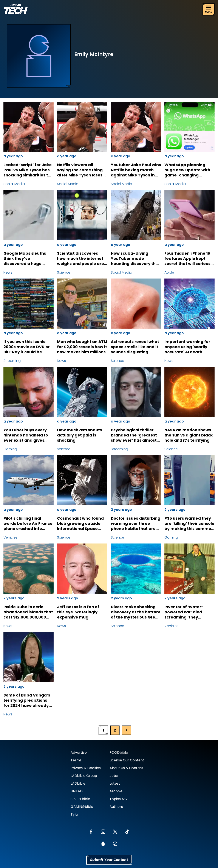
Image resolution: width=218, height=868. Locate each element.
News (8, 272)
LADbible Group (84, 776)
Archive (116, 791)
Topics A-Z (119, 799)
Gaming (10, 449)
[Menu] (209, 9)
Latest (115, 783)
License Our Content (127, 760)
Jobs (114, 776)
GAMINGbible (82, 807)
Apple (169, 272)
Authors (116, 807)
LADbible (78, 783)
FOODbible (119, 752)
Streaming (12, 361)
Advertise (79, 752)
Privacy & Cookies (86, 768)
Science (64, 272)
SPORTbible (80, 799)
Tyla (74, 814)
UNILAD (77, 791)
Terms (76, 760)
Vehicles (10, 537)
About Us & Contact (126, 768)
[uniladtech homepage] (16, 10)
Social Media (14, 184)
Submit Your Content (109, 860)
